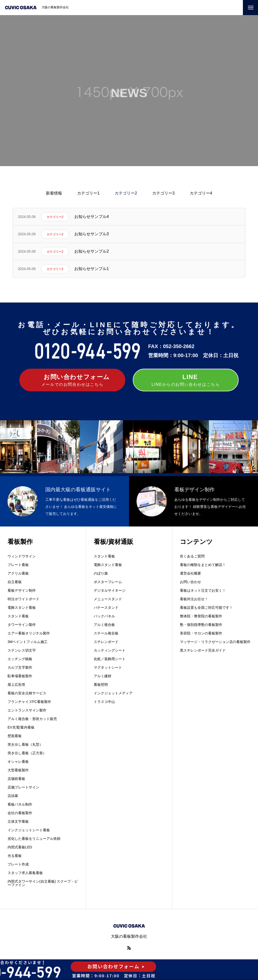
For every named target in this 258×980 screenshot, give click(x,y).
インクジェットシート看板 (29, 830)
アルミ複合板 (104, 625)
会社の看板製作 (20, 813)
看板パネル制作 (20, 804)
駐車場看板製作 (20, 676)
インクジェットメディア (113, 693)
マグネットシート (108, 667)
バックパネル (104, 616)
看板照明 (101, 685)
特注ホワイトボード (23, 599)
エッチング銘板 (20, 659)
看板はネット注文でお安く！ (203, 590)
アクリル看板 (18, 573)
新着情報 (54, 193)
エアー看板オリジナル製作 (29, 633)
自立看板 (15, 582)
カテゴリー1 (88, 193)
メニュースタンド (108, 599)
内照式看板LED (20, 847)
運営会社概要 (190, 573)
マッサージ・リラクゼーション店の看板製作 (215, 642)
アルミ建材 (103, 676)
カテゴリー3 (163, 193)
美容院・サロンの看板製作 (201, 633)
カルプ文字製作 (20, 667)
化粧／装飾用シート (110, 659)
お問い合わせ (190, 582)
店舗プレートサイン (23, 787)
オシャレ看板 (18, 762)
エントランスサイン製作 (27, 710)
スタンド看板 (18, 616)
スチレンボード (106, 642)
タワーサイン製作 (22, 625)
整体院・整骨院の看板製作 (201, 616)
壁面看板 (15, 736)
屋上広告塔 (16, 685)
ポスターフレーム (108, 582)
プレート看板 (18, 565)
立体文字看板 (18, 821)
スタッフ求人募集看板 (25, 873)
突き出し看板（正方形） (27, 753)
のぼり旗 (101, 573)
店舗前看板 (16, 779)
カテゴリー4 (201, 193)
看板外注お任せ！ (194, 599)
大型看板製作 (18, 770)
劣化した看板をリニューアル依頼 (34, 839)
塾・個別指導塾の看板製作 (201, 625)
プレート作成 (18, 864)
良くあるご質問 (192, 556)
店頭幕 (13, 796)
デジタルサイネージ (110, 590)
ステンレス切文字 (22, 650)
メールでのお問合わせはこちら (72, 380)
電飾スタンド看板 (22, 608)
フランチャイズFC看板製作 (29, 702)
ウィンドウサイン (22, 556)
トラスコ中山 (104, 702)
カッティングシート (110, 650)
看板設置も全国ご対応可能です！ (206, 608)
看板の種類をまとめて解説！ (203, 565)
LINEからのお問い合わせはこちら (186, 380)
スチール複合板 (106, 633)
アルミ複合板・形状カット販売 (32, 719)
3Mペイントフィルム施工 (28, 642)
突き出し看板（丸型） (25, 744)
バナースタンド (106, 608)
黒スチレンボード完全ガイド (203, 650)
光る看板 (15, 856)
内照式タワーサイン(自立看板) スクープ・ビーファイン (43, 883)
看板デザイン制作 (22, 590)
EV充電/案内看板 (21, 727)
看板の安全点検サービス (27, 693)
